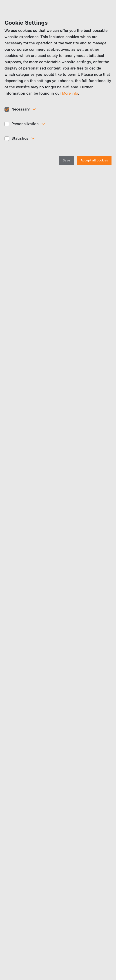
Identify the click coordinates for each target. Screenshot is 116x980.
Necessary (21, 109)
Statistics (20, 138)
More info (70, 93)
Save (66, 160)
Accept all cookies (94, 160)
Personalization (25, 124)
